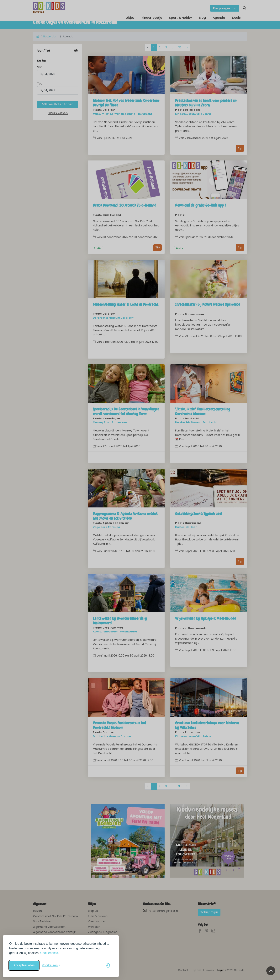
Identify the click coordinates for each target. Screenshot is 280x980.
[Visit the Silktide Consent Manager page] (108, 965)
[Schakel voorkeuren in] (51, 965)
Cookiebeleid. (50, 953)
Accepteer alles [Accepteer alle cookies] (24, 965)
